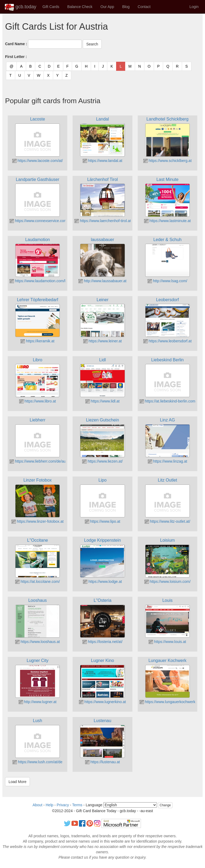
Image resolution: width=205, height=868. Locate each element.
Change (165, 805)
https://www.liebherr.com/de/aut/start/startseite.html (55, 461)
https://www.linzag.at (168, 461)
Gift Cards (51, 7)
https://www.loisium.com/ (167, 582)
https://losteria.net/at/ (102, 642)
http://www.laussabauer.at (102, 281)
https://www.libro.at (38, 401)
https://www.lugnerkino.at (102, 702)
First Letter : (16, 57)
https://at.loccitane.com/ (38, 582)
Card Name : (16, 44)
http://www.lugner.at (38, 702)
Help (50, 805)
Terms (77, 805)
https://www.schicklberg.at (167, 161)
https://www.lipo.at (103, 521)
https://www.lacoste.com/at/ (38, 161)
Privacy (63, 805)
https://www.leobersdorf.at (167, 341)
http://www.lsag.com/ (167, 281)
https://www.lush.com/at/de (37, 762)
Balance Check (80, 7)
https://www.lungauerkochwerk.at (170, 702)
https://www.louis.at (167, 642)
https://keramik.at (37, 341)
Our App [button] (107, 7)
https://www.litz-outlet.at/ (167, 521)
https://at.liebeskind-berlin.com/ (168, 401)
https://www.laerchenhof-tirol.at (103, 221)
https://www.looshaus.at (38, 642)
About (38, 805)
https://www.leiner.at (102, 341)
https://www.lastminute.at (167, 221)
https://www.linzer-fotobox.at (38, 521)
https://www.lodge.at (102, 582)
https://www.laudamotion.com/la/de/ (42, 281)
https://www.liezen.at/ (102, 461)
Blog (126, 7)
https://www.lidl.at (102, 401)
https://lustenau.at (102, 762)
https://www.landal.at (102, 161)
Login (194, 7)
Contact (144, 7)
